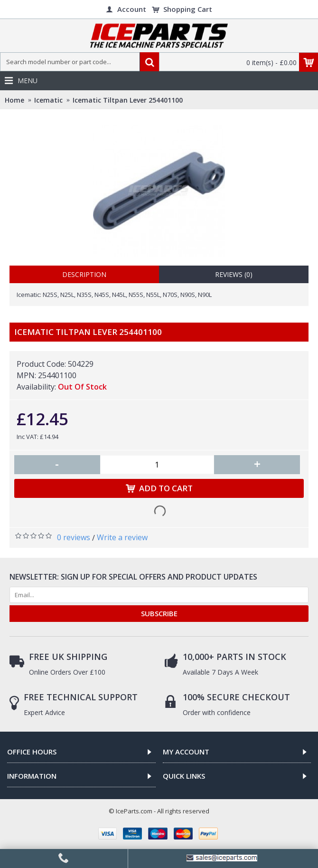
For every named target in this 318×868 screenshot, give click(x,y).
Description (84, 274)
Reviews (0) (234, 274)
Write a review (122, 537)
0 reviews (74, 537)
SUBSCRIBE (159, 613)
